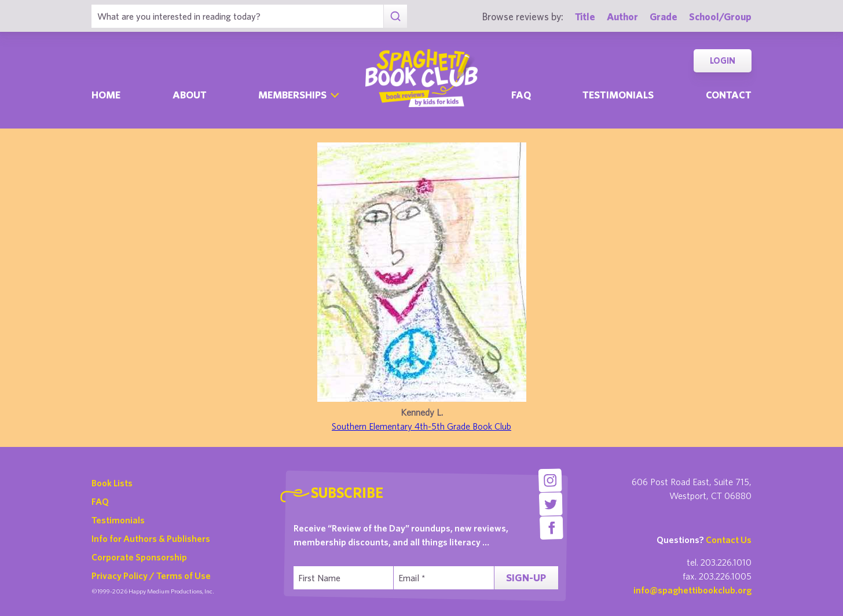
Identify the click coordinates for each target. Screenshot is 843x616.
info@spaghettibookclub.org (692, 590)
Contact (729, 95)
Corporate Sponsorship (139, 557)
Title (585, 16)
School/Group (720, 16)
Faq (521, 95)
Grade (664, 16)
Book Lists (112, 483)
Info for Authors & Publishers (151, 538)
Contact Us (729, 540)
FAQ (100, 501)
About (190, 95)
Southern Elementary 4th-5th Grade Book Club (422, 426)
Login (723, 60)
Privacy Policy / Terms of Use (151, 575)
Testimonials (618, 95)
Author (622, 16)
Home (106, 95)
